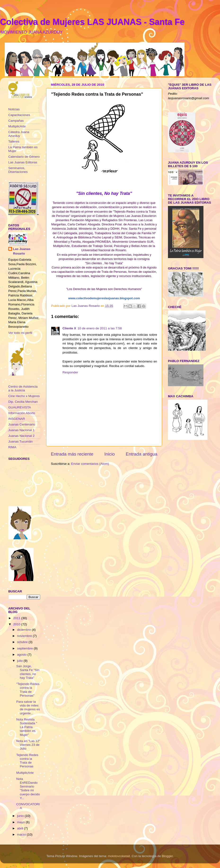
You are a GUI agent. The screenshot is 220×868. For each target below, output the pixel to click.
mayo (21, 822)
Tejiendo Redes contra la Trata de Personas (27, 761)
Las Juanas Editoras (23, 162)
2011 (17, 618)
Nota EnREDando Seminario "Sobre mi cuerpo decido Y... (28, 788)
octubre (23, 642)
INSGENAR (17, 419)
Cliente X (69, 328)
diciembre (24, 630)
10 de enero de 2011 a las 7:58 (100, 328)
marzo (22, 834)
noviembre (25, 636)
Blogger (167, 856)
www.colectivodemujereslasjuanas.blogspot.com (104, 298)
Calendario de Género (24, 157)
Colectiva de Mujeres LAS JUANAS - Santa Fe (92, 22)
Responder (70, 372)
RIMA (12, 447)
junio (21, 816)
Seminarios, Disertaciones (18, 170)
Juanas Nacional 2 (21, 436)
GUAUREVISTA (20, 407)
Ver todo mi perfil (20, 333)
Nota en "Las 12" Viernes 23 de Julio (28, 745)
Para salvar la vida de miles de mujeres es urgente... (28, 707)
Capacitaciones (19, 115)
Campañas (16, 121)
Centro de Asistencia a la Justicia (23, 388)
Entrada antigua (142, 454)
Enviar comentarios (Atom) (90, 464)
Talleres (14, 141)
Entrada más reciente (72, 454)
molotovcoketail (119, 856)
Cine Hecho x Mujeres (24, 396)
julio (20, 661)
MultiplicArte (17, 126)
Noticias (14, 109)
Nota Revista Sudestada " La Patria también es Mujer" (27, 727)
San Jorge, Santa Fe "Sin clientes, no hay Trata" (28, 672)
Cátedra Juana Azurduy (19, 134)
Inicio (110, 454)
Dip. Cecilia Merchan (23, 402)
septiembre (25, 648)
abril (20, 828)
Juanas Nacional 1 (21, 430)
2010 (17, 624)
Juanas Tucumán (20, 441)
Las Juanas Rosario (22, 251)
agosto (22, 655)
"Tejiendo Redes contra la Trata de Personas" (28, 690)
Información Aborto (22, 413)
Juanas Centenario (22, 424)
